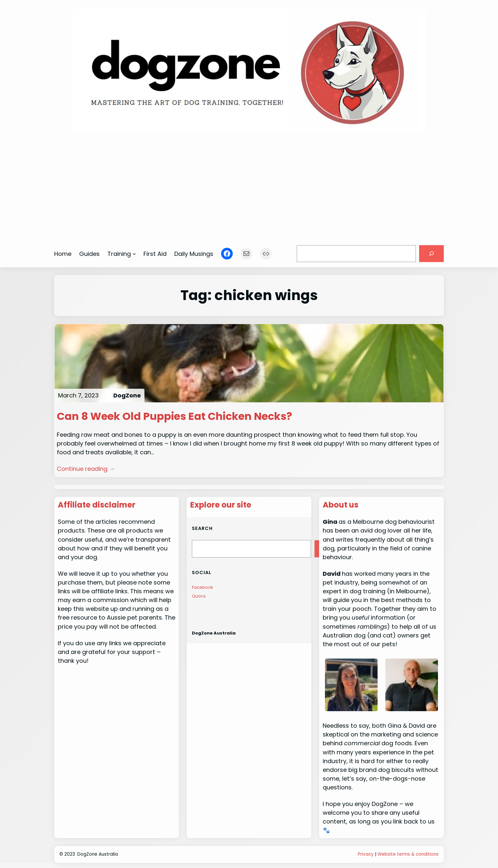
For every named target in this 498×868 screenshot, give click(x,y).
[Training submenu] (134, 254)
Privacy (366, 854)
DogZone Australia (214, 633)
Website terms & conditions (408, 854)
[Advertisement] (249, 185)
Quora (199, 596)
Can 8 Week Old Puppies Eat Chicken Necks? (174, 416)
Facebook (203, 587)
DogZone (127, 395)
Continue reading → (86, 469)
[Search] (431, 254)
